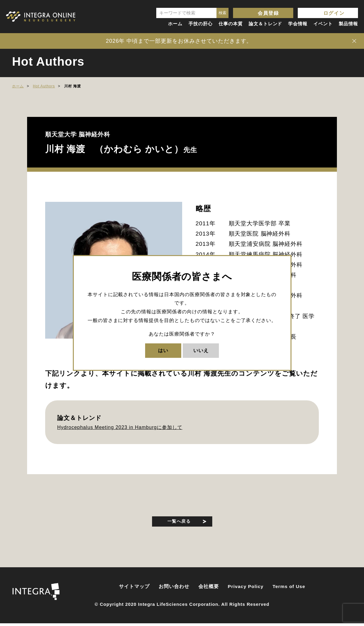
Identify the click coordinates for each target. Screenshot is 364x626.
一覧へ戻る (179, 522)
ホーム (175, 24)
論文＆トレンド (266, 24)
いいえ (201, 350)
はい (163, 350)
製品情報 (348, 24)
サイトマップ (134, 589)
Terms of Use (289, 589)
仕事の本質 (231, 24)
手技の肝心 (201, 24)
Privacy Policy (246, 589)
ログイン (334, 13)
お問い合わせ (174, 589)
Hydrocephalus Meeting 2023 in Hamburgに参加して (120, 427)
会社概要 (209, 589)
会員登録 (268, 13)
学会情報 (298, 24)
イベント (323, 24)
